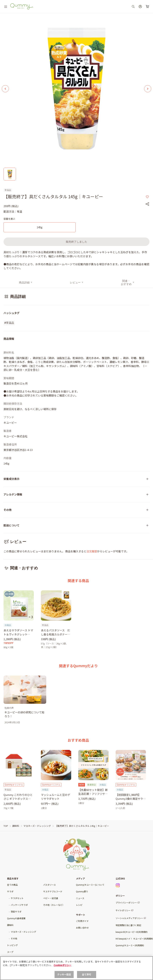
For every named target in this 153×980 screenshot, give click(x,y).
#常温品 (9, 323)
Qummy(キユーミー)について (90, 885)
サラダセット (17, 898)
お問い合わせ (82, 928)
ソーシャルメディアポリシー (129, 918)
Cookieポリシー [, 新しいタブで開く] (63, 965)
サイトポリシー (123, 910)
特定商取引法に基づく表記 (128, 925)
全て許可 (87, 974)
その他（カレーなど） (54, 905)
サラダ (10, 891)
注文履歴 (92, 551)
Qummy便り (82, 891)
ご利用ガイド (82, 921)
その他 (14, 938)
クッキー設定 (64, 974)
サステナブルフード (53, 891)
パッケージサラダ (19, 905)
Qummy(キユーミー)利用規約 (130, 945)
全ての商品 (12, 885)
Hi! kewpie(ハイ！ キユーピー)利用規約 (134, 939)
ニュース (80, 898)
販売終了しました (76, 242)
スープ (10, 952)
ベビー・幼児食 (51, 898)
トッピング (12, 945)
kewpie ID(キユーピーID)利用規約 (132, 932)
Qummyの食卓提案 (16, 918)
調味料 (10, 925)
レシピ (79, 905)
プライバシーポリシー (126, 903)
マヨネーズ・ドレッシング (23, 932)
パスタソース (49, 885)
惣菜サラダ (16, 912)
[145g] (40, 227)
